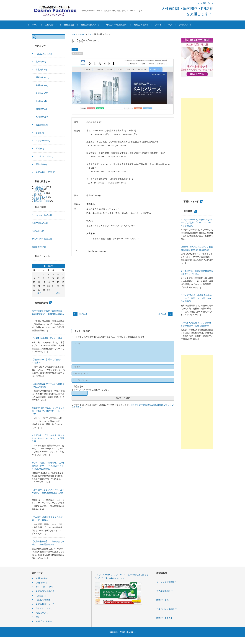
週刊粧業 (188, 211)
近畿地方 (42, 93)
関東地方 (42, 77)
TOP (73, 34)
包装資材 (81, 34)
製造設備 (41, 164)
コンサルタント (44, 156)
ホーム (38, 25)
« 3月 (39, 293)
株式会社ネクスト (40, 247)
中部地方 (42, 85)
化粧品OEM (44, 54)
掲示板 (161, 25)
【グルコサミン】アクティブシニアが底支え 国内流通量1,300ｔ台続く (48, 493)
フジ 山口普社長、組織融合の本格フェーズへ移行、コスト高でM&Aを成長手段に (196, 298)
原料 (40, 149)
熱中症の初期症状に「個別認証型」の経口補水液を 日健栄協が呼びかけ (48, 314)
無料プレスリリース (45, 621)
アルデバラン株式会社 (42, 239)
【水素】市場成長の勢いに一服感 (47, 338)
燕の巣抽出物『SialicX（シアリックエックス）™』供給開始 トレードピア (48, 411)
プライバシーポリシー (46, 587)
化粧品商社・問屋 (45, 172)
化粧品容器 (77, 53)
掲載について (188, 25)
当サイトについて (44, 608)
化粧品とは (72, 25)
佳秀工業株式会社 (40, 223)
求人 (173, 25)
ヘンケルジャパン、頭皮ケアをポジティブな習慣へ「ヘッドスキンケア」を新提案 (197, 223)
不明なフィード (191, 201)
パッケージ (43, 141)
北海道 (41, 62)
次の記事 (162, 314)
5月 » (58, 293)
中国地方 (41, 101)
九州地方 (42, 117)
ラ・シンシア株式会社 (42, 215)
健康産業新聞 (41, 303)
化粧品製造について (94, 25)
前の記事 (83, 314)
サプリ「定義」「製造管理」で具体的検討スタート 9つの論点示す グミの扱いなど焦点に (48, 466)
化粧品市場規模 (144, 25)
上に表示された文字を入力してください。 (91, 390)
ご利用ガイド (54, 25)
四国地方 (41, 109)
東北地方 (41, 70)
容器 (89, 34)
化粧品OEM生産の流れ (120, 25)
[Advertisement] (197, 145)
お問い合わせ (42, 578)
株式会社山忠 (38, 231)
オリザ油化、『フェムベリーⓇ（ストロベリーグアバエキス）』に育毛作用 (48, 438)
